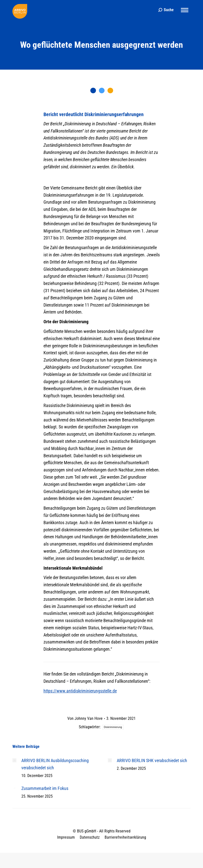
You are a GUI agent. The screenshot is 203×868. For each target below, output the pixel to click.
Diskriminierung (113, 727)
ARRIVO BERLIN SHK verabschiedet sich (152, 760)
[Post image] (14, 760)
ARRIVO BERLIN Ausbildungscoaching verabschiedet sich (55, 764)
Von (85, 718)
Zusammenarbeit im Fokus (45, 788)
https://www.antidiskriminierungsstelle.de (80, 691)
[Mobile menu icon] (185, 10)
